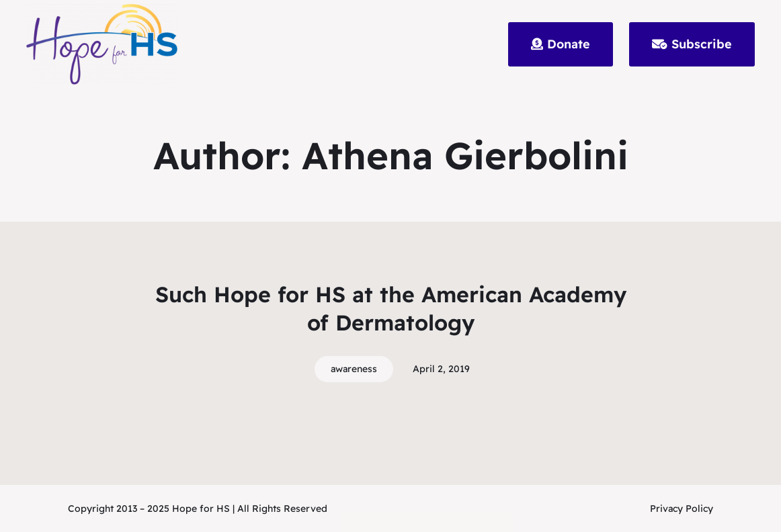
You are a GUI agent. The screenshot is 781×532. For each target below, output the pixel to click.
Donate (561, 44)
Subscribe (692, 44)
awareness (354, 369)
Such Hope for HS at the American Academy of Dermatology (391, 308)
